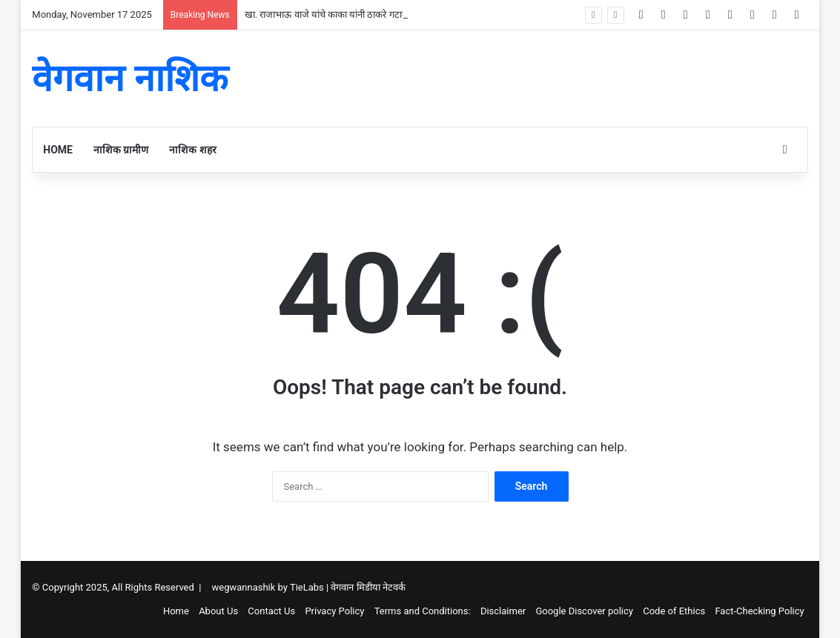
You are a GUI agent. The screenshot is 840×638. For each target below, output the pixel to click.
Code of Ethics (674, 611)
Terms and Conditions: (423, 611)
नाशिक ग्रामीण (121, 150)
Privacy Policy (334, 611)
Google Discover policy (584, 611)
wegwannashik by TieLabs (268, 587)
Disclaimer (503, 611)
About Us (218, 611)
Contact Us (271, 611)
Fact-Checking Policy (759, 611)
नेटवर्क (394, 587)
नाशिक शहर (192, 150)
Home (58, 150)
